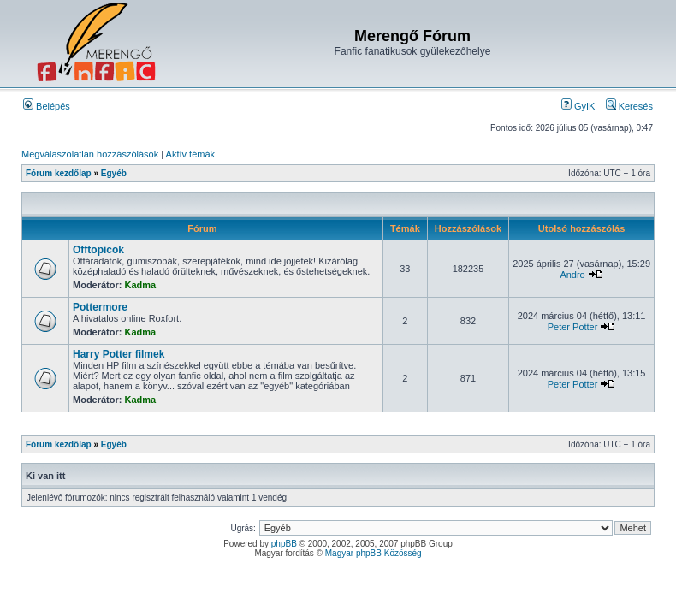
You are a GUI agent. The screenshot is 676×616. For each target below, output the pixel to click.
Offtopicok (98, 250)
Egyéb (114, 173)
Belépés (47, 106)
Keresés (629, 106)
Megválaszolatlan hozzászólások (90, 154)
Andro (572, 275)
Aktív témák (190, 154)
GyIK (578, 106)
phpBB (284, 544)
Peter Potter (573, 327)
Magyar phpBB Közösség (374, 553)
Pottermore (100, 307)
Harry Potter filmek (119, 354)
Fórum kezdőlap (59, 173)
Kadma (141, 285)
